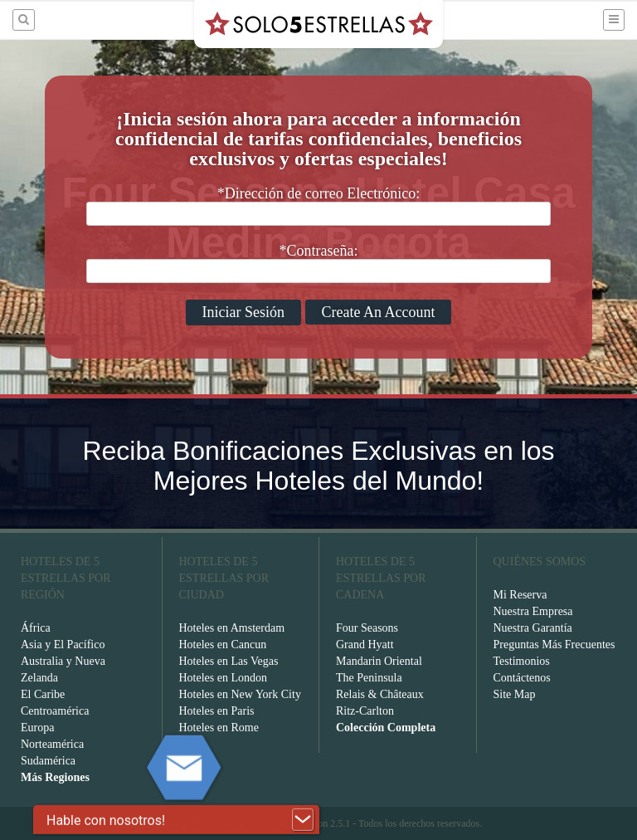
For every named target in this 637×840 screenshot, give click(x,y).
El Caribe (43, 694)
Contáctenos (522, 678)
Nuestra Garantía (533, 628)
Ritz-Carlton (365, 711)
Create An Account (379, 312)
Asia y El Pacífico (63, 645)
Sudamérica (48, 761)
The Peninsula (369, 678)
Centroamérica (55, 711)
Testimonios (522, 661)
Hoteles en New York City (240, 694)
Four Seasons (367, 628)
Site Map (515, 694)
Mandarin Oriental (379, 661)
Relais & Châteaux (380, 694)
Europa (37, 728)
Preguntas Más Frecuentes (554, 645)
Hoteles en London (224, 678)
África (36, 628)
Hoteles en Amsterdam (232, 628)
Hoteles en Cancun (223, 645)
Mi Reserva (520, 595)
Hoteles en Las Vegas (229, 661)
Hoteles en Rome (219, 728)
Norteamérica (52, 744)
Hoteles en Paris (217, 711)
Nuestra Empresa (533, 611)
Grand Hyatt (365, 645)
